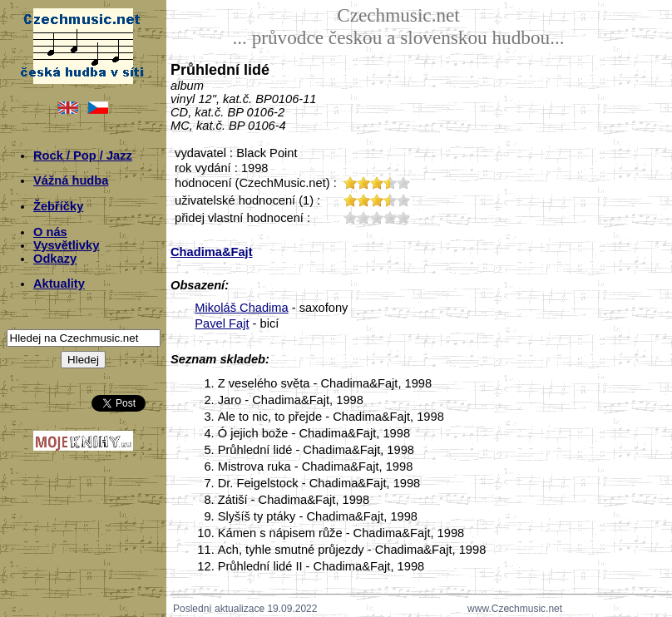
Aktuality (59, 284)
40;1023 (390, 217)
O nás (50, 232)
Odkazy (55, 259)
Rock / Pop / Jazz (83, 155)
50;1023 (403, 217)
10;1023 (350, 217)
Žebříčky (58, 206)
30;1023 (377, 217)
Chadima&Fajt (212, 252)
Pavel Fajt (222, 323)
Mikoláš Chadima (241, 308)
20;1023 (363, 217)
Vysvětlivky (66, 245)
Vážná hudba (71, 180)
